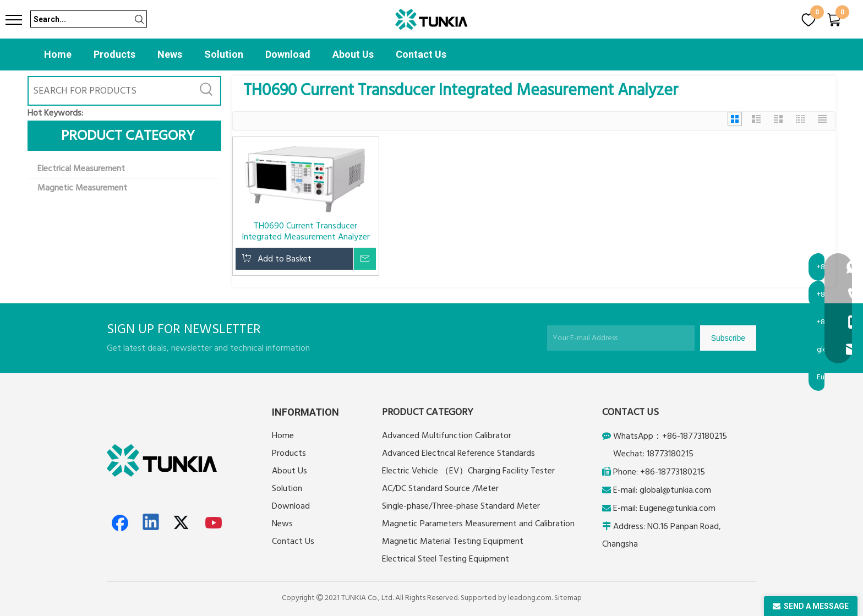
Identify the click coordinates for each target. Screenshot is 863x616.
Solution (224, 54)
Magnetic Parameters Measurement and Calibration (478, 524)
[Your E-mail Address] (621, 338)
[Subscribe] (728, 338)
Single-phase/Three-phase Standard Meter (461, 506)
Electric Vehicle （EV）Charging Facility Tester (468, 471)
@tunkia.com (687, 490)
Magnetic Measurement (82, 188)
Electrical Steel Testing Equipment (446, 559)
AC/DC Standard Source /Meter (440, 488)
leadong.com (530, 598)
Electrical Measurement (81, 168)
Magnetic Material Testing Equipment (453, 541)
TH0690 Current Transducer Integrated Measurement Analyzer (306, 231)
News (170, 54)
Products (114, 54)
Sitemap (568, 598)
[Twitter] (183, 523)
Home (58, 54)
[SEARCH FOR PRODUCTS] (111, 91)
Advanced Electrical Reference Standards (458, 453)
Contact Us (421, 54)
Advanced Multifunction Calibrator (447, 435)
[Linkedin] (151, 523)
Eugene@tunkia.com (678, 508)
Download (288, 54)
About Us (353, 54)
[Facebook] (120, 523)
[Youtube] (214, 523)
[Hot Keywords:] (206, 91)
